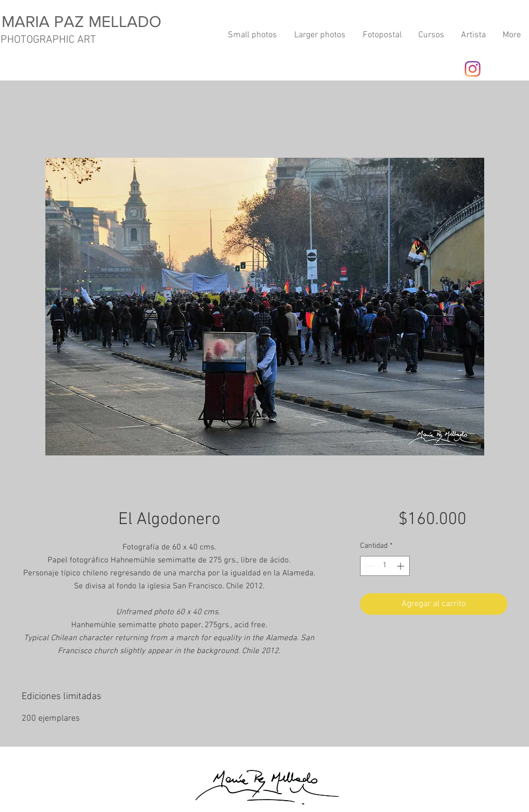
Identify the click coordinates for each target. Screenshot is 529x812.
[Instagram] (473, 69)
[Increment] (401, 566)
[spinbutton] (385, 566)
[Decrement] (368, 566)
